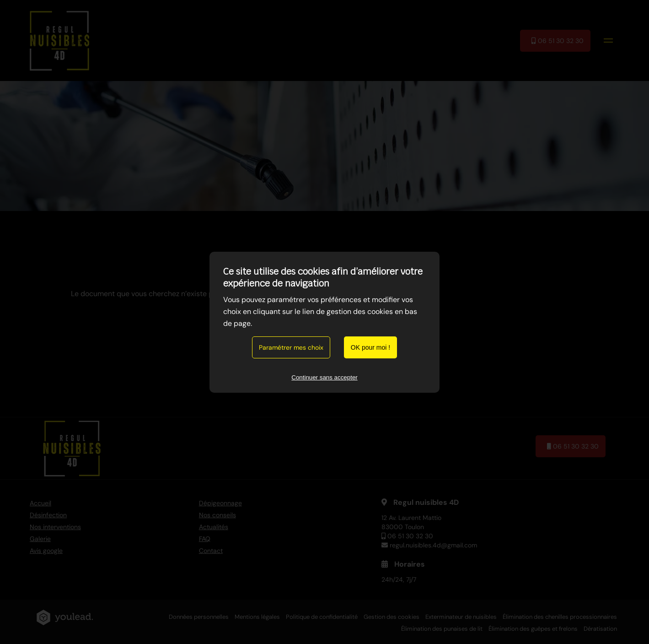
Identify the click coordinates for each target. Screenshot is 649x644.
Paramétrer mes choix (291, 347)
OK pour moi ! (370, 347)
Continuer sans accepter (324, 377)
